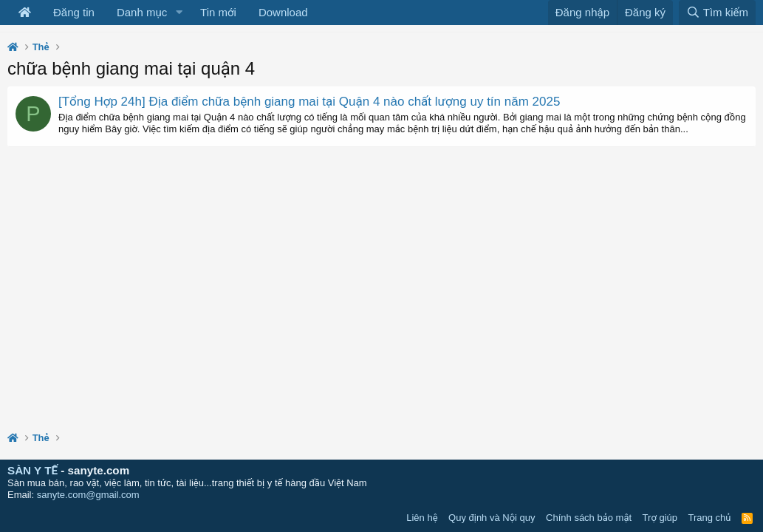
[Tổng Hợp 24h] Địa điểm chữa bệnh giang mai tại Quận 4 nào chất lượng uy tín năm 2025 (309, 102)
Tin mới (218, 12)
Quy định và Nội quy (492, 518)
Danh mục (142, 12)
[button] (179, 13)
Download (283, 12)
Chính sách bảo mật (589, 518)
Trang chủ (710, 518)
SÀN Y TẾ (32, 470)
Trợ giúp (660, 518)
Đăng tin (74, 12)
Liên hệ (422, 518)
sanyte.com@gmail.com (88, 495)
